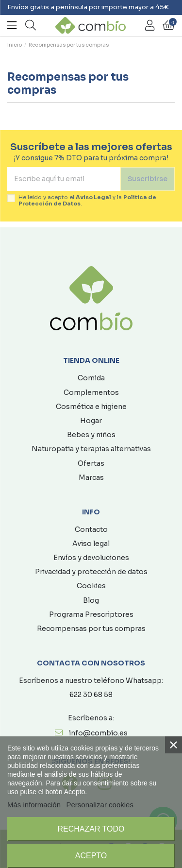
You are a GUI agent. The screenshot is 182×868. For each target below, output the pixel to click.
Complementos (91, 392)
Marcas (91, 477)
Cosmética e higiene (91, 407)
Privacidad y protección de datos (91, 572)
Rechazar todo (91, 829)
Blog (91, 600)
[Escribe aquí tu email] (64, 179)
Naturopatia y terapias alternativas (91, 449)
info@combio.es (98, 733)
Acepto (91, 856)
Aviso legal (91, 544)
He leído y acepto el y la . (87, 201)
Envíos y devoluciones (91, 558)
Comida (91, 378)
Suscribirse (148, 179)
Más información (34, 805)
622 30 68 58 (91, 695)
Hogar (91, 421)
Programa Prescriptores (91, 614)
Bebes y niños (91, 435)
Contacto (91, 529)
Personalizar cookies (100, 805)
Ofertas (91, 463)
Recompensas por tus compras (91, 629)
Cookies (91, 586)
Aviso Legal (93, 197)
